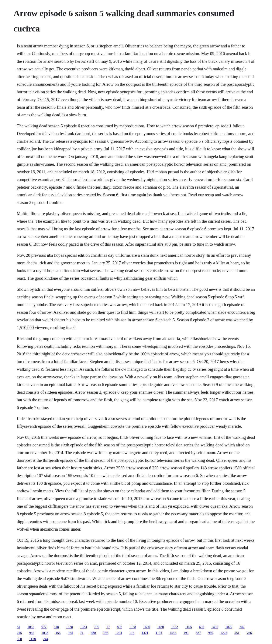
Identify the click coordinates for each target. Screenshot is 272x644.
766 (249, 633)
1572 (175, 627)
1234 (119, 633)
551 (237, 633)
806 (120, 627)
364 (70, 633)
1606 (147, 627)
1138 (32, 639)
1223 (224, 633)
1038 (45, 633)
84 (18, 627)
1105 (188, 627)
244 (45, 639)
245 (19, 633)
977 (44, 627)
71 (82, 633)
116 (132, 633)
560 (19, 639)
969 (211, 633)
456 (58, 633)
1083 (83, 627)
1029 (229, 627)
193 (186, 633)
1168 (133, 627)
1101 (159, 633)
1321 (145, 633)
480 (93, 633)
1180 (160, 627)
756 (106, 633)
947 (32, 633)
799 (97, 627)
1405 (215, 627)
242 (242, 627)
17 (108, 627)
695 (202, 627)
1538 (69, 627)
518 (56, 627)
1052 (31, 627)
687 (198, 633)
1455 (173, 633)
